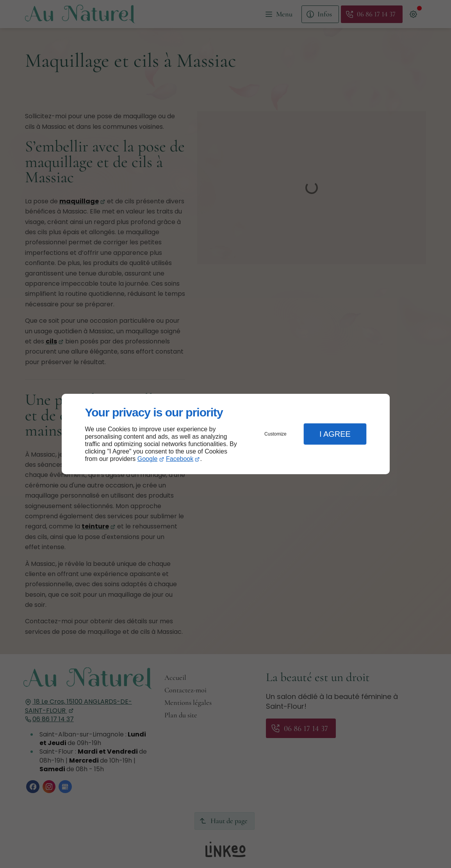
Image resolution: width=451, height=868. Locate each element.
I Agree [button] (335, 434)
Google (148, 459)
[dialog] (226, 434)
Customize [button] (275, 434)
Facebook (180, 459)
